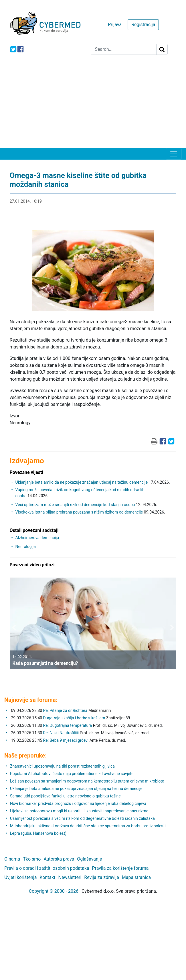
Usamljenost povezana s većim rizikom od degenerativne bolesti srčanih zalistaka (82, 818)
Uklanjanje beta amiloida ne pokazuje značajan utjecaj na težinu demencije (82, 482)
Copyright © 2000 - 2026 (54, 891)
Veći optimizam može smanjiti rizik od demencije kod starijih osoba (75, 505)
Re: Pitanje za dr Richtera (65, 710)
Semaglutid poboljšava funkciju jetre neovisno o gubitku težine (65, 796)
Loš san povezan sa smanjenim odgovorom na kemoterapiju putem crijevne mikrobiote (87, 781)
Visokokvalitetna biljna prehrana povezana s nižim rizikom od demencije (79, 512)
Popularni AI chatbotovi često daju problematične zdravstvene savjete (72, 774)
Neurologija (26, 547)
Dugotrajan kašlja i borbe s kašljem (74, 718)
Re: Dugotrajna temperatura (68, 725)
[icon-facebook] (20, 49)
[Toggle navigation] (174, 154)
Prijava (115, 25)
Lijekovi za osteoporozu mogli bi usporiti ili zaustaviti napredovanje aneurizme (79, 811)
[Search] (124, 49)
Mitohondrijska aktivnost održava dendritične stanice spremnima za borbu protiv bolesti (88, 826)
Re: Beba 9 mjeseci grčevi (66, 740)
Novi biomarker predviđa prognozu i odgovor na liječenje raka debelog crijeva (78, 803)
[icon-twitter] (13, 49)
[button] (14, 628)
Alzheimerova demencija (37, 538)
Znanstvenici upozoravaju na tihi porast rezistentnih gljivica (62, 766)
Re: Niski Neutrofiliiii (61, 733)
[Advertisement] (93, 105)
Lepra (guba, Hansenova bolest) (38, 833)
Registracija (143, 25)
